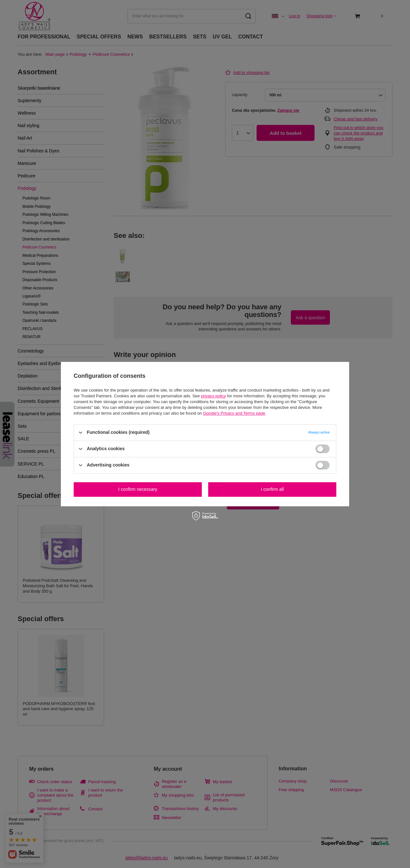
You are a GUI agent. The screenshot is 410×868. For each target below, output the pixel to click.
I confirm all (272, 489)
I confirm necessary (138, 489)
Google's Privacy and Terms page (234, 413)
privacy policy (213, 396)
